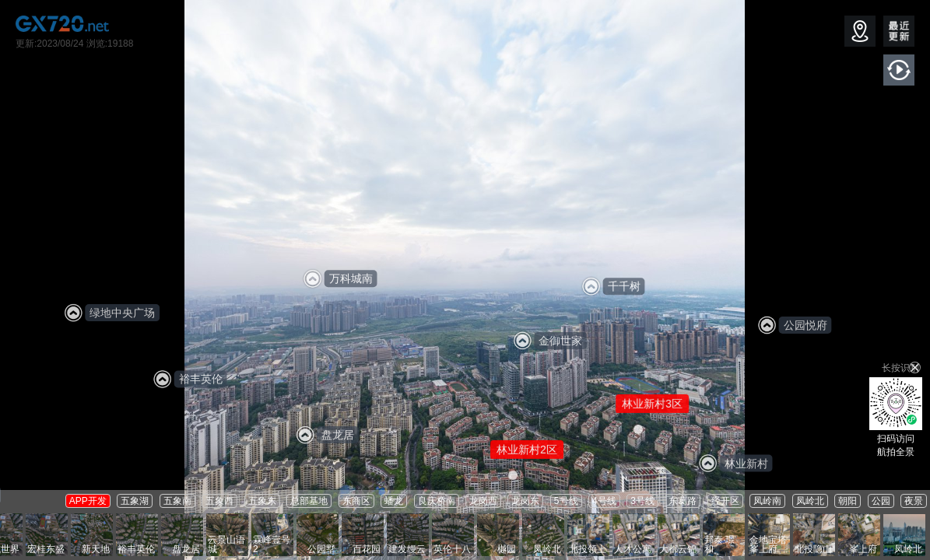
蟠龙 (394, 501)
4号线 (604, 501)
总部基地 (309, 501)
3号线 (642, 501)
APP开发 (88, 501)
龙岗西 (483, 501)
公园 (881, 501)
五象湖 (135, 501)
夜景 (914, 501)
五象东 (262, 501)
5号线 (566, 501)
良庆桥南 (437, 501)
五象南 (177, 501)
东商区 (356, 501)
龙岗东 (525, 501)
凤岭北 (810, 501)
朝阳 (848, 501)
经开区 (725, 501)
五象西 (219, 501)
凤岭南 (767, 501)
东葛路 (683, 501)
